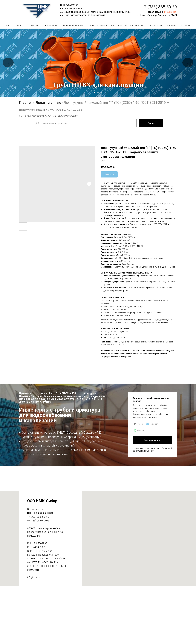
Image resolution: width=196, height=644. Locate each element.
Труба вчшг (33, 25)
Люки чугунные (155, 25)
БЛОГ (9, 25)
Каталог (19, 25)
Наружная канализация (74, 25)
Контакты (185, 25)
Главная (26, 103)
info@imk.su (170, 12)
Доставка (172, 25)
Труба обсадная (50, 25)
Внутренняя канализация (102, 25)
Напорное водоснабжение (131, 25)
